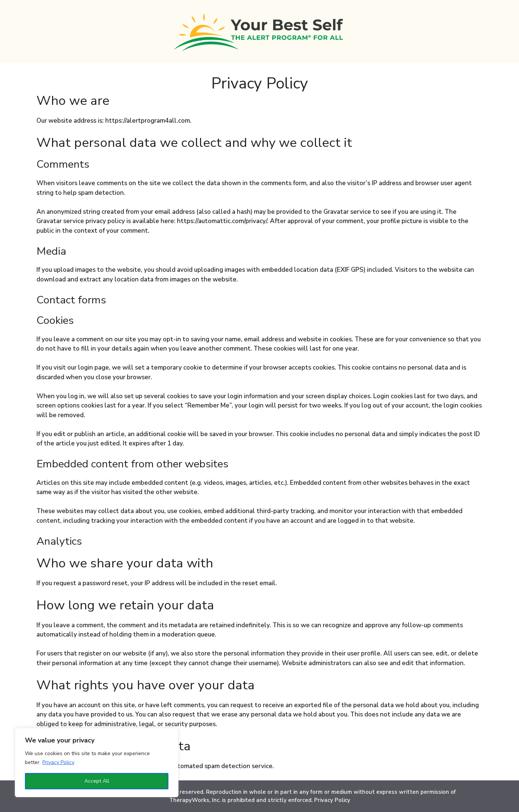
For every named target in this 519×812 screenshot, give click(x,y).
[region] (97, 763)
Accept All (97, 781)
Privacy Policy (58, 762)
